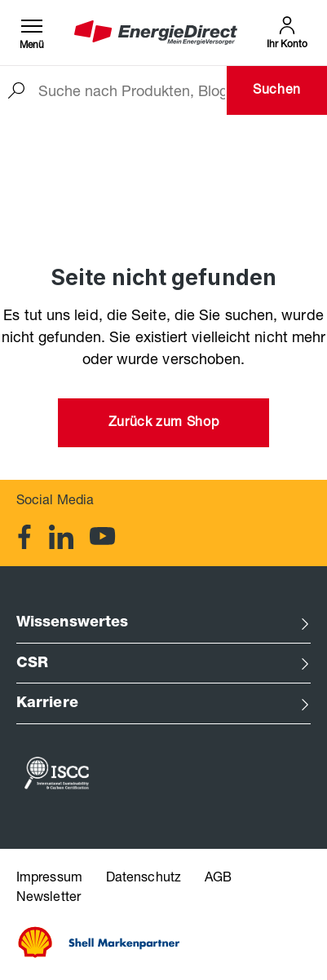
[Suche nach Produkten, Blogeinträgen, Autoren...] (132, 90)
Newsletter (49, 899)
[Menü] (32, 33)
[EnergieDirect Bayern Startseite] (156, 33)
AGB (218, 879)
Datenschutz (145, 879)
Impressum (51, 879)
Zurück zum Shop (164, 424)
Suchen (277, 91)
